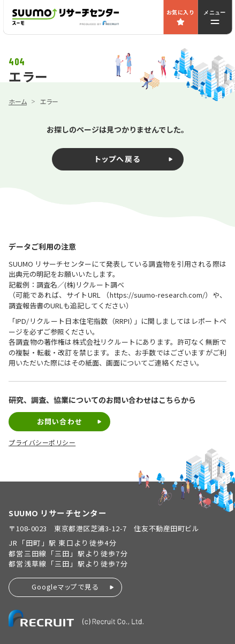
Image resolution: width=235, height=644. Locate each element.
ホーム (18, 101)
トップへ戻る (117, 159)
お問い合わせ (59, 421)
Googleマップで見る (65, 587)
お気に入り (180, 12)
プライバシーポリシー (42, 443)
